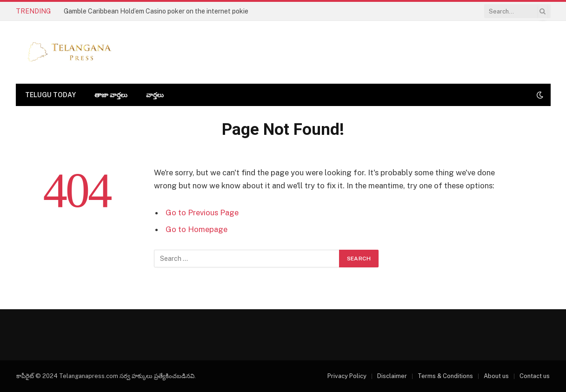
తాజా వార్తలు (111, 95)
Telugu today (50, 95)
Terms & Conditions (445, 376)
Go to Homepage (196, 229)
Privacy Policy (347, 376)
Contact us (535, 376)
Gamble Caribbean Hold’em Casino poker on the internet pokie (156, 11)
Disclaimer (392, 376)
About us (496, 376)
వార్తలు (155, 95)
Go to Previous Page (202, 213)
